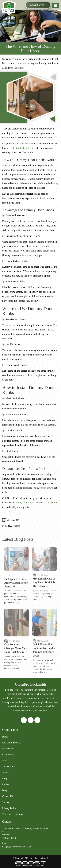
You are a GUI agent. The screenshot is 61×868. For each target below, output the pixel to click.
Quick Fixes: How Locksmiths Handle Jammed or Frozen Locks (44, 663)
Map (4, 832)
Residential (8, 749)
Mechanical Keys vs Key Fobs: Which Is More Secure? (44, 595)
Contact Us (8, 796)
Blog (5, 790)
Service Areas (9, 766)
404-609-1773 (38, 5)
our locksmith (46, 489)
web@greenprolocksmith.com (17, 847)
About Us (7, 772)
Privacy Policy (9, 808)
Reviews (6, 784)
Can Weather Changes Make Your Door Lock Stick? (16, 661)
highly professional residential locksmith (36, 504)
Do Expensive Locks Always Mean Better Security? (16, 596)
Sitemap (6, 802)
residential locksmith (19, 149)
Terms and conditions (12, 814)
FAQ (5, 778)
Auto (5, 761)
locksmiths (42, 199)
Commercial (8, 755)
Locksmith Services (12, 743)
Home (5, 737)
